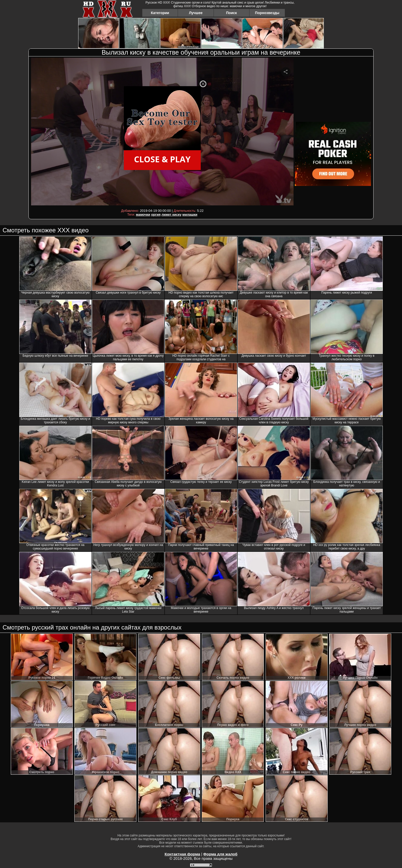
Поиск (232, 13)
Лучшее (196, 13)
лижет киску (172, 214)
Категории (160, 13)
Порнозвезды (267, 13)
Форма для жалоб (220, 854)
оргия (156, 214)
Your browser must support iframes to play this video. (162, 132)
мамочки (143, 214)
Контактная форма (182, 854)
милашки (190, 214)
